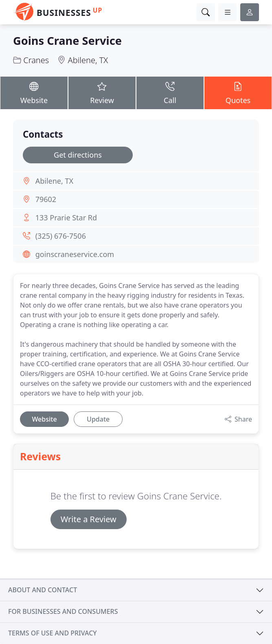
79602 (46, 199)
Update (98, 419)
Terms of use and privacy (53, 633)
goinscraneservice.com (75, 254)
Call (170, 93)
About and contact (43, 590)
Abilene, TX (88, 60)
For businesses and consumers (63, 611)
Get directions (78, 155)
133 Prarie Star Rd (66, 218)
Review (102, 93)
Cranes (36, 60)
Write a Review (89, 519)
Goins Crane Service (67, 41)
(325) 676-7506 (61, 236)
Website (34, 93)
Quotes (238, 93)
